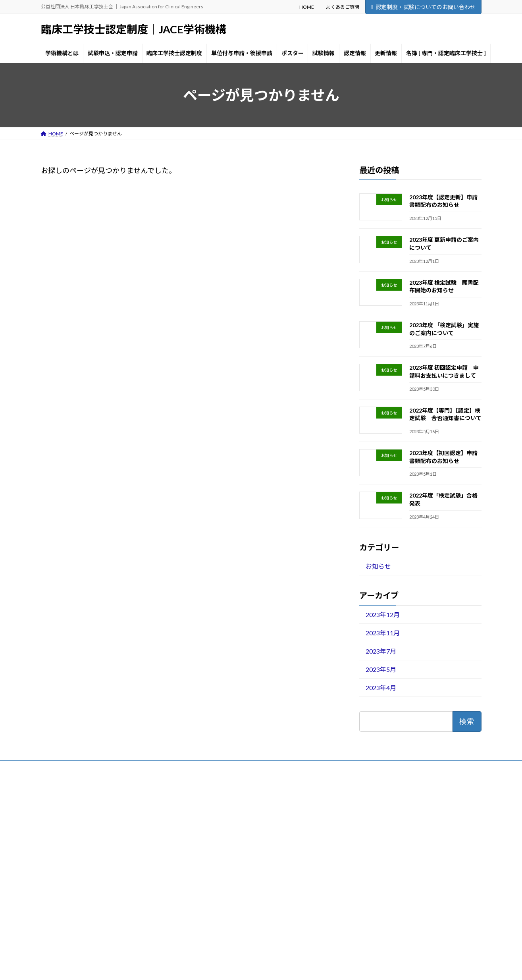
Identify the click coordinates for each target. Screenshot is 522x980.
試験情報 (206, 887)
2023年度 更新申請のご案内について (389, 832)
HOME (307, 7)
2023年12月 (382, 614)
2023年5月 (380, 669)
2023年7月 (380, 651)
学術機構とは (211, 818)
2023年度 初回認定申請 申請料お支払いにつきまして (408, 864)
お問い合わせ (170, 768)
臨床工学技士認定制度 (220, 846)
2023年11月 (382, 633)
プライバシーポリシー (72, 768)
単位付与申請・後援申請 (223, 859)
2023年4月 (380, 688)
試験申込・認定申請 (218, 832)
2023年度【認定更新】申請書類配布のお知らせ (401, 822)
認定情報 (206, 901)
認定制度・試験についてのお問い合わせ (423, 7)
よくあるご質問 (343, 7)
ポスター (206, 873)
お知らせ (378, 566)
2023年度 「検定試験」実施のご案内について (399, 854)
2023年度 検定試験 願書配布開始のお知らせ (399, 843)
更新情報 (206, 915)
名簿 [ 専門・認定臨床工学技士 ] (230, 929)
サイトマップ (126, 768)
